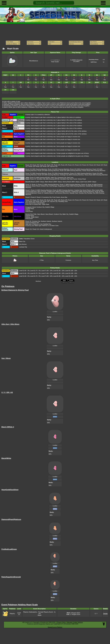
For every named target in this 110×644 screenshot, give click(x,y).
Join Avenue (58, 193)
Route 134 (39, 201)
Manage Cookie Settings (75, 622)
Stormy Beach (67, 182)
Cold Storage (53, 186)
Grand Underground (46, 229)
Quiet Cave (84, 182)
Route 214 (51, 169)
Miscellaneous (34, 61)
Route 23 (40, 193)
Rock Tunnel (73, 179)
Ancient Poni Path (31, 214)
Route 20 (97, 192)
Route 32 (33, 178)
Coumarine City (47, 197)
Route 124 (85, 165)
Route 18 (84, 185)
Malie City (65, 214)
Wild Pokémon (64, 281)
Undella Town (51, 192)
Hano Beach (41, 214)
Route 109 (50, 165)
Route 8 (28, 197)
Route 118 (78, 165)
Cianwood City (62, 178)
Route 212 (29, 229)
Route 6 (28, 190)
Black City (22, 241)
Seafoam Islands (46, 221)
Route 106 (43, 165)
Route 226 (63, 171)
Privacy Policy (61, 622)
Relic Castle (96, 190)
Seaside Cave (74, 193)
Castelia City (78, 190)
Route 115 (71, 165)
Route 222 (73, 169)
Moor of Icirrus (42, 192)
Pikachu (12, 614)
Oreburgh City (64, 175)
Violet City (54, 178)
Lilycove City (54, 166)
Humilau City (83, 193)
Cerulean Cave (54, 226)
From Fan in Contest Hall (33, 204)
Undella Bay (89, 186)
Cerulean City (36, 221)
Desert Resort (36, 186)
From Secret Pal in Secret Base (35, 203)
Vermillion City (41, 179)
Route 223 (96, 169)
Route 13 (28, 185)
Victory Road (86, 171)
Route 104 (29, 165)
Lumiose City (23, 247)
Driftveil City (45, 186)
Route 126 (100, 165)
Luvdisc (55, 312)
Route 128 (32, 166)
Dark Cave (70, 178)
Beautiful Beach (30, 182)
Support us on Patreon (55, 627)
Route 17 (41, 185)
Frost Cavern (56, 197)
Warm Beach (49, 182)
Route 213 (29, 169)
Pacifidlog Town (63, 201)
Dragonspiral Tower (64, 186)
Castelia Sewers (49, 193)
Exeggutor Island (31, 207)
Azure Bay (64, 197)
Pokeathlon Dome (29, 239)
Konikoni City (41, 207)
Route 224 (41, 171)
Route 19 (33, 179)
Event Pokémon (71, 281)
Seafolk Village (50, 207)
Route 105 (36, 165)
